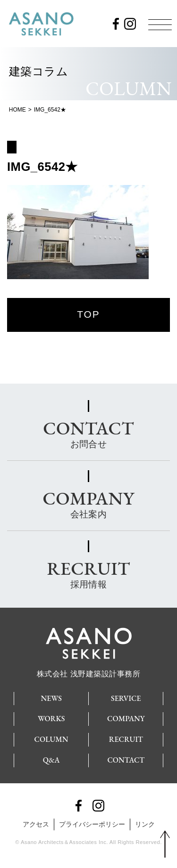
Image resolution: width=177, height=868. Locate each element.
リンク (145, 824)
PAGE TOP (165, 844)
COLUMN (51, 739)
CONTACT (126, 760)
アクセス (36, 824)
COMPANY (126, 719)
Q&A (51, 760)
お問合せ (88, 433)
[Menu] (160, 24)
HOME (17, 110)
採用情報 (88, 573)
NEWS (51, 698)
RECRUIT (126, 739)
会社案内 (89, 503)
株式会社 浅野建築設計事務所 (88, 670)
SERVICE (126, 698)
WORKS (51, 719)
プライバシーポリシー (92, 824)
